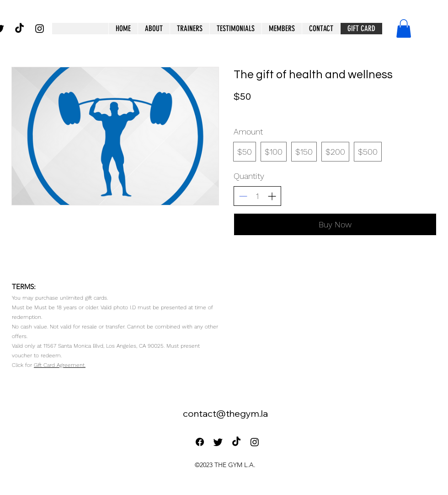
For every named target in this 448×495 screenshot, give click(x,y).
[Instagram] (255, 442)
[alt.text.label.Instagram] (40, 29)
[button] (282, 29)
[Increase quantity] (272, 196)
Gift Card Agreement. (60, 365)
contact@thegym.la (225, 413)
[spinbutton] (257, 196)
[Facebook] (200, 442)
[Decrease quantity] (243, 196)
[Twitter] (218, 442)
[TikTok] (19, 29)
